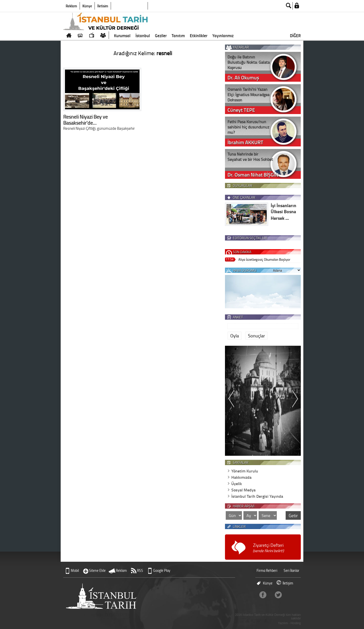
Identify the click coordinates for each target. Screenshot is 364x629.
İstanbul (143, 35)
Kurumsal (122, 35)
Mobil (75, 570)
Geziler (161, 35)
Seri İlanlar (291, 570)
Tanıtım (178, 35)
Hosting (296, 623)
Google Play (162, 570)
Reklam (71, 6)
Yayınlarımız (223, 35)
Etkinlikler (199, 35)
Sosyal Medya (243, 490)
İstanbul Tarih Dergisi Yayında (257, 496)
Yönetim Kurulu (245, 471)
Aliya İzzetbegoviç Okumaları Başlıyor (264, 259)
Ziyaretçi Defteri (268, 548)
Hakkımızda (241, 477)
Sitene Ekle (97, 570)
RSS (140, 570)
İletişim (103, 6)
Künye (87, 6)
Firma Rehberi (267, 570)
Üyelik (237, 483)
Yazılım (283, 623)
